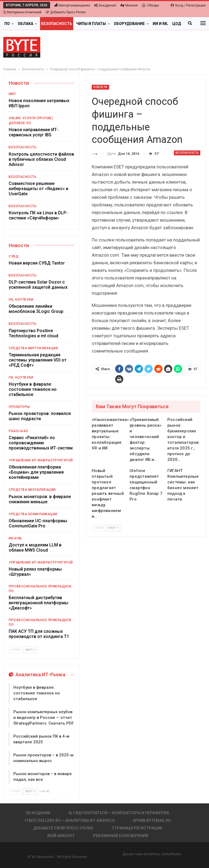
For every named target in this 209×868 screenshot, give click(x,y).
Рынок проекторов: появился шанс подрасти (40, 416)
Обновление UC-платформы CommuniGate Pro (38, 523)
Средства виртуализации (33, 348)
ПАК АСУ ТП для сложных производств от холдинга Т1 (39, 634)
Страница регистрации (137, 828)
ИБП (12, 94)
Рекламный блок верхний (121, 836)
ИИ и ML (16, 538)
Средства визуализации (32, 490)
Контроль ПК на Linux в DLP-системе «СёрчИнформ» (38, 215)
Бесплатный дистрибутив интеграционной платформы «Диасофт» (39, 603)
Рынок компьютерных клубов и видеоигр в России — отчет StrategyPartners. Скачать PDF (44, 718)
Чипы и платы (91, 24)
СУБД (14, 256)
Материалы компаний (22, 12)
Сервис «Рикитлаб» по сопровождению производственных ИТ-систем (41, 443)
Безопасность (57, 24)
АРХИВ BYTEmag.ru (152, 820)
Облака (25, 24)
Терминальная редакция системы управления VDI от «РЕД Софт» (38, 360)
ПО (7, 24)
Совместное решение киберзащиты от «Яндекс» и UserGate (39, 189)
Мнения (129, 5)
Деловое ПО (20, 123)
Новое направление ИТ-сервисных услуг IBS (34, 132)
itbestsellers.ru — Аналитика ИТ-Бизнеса (70, 820)
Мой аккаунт (61, 836)
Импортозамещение (72, 5)
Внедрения (105, 5)
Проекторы (19, 407)
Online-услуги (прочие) (31, 118)
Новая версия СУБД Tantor (37, 263)
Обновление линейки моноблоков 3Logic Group (36, 309)
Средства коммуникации (33, 514)
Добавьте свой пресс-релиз (63, 828)
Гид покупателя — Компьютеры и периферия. (119, 813)
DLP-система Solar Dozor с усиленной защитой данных (38, 285)
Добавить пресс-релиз (66, 12)
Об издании (38, 813)
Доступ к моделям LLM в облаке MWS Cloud (35, 548)
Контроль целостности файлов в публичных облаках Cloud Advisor (41, 159)
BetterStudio (172, 854)
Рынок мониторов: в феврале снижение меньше (40, 499)
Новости (100, 87)
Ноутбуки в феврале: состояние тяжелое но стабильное (33, 389)
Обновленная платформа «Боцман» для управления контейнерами (36, 472)
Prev (99, 528)
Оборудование (129, 24)
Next (113, 528)
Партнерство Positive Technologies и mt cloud (33, 333)
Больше (161, 24)
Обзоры (150, 5)
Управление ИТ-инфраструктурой (41, 460)
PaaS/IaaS (19, 431)
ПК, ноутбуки (21, 300)
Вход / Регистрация (188, 5)
